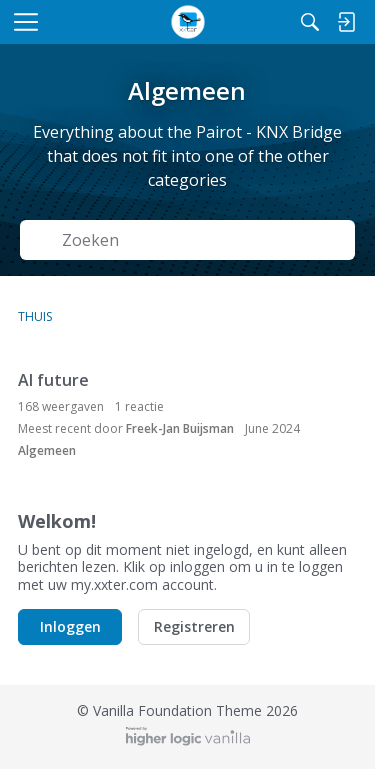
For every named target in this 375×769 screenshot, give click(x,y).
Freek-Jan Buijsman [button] (180, 428)
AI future (53, 380)
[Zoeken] (310, 22)
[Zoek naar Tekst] (202, 240)
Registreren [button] (194, 626)
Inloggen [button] (70, 626)
